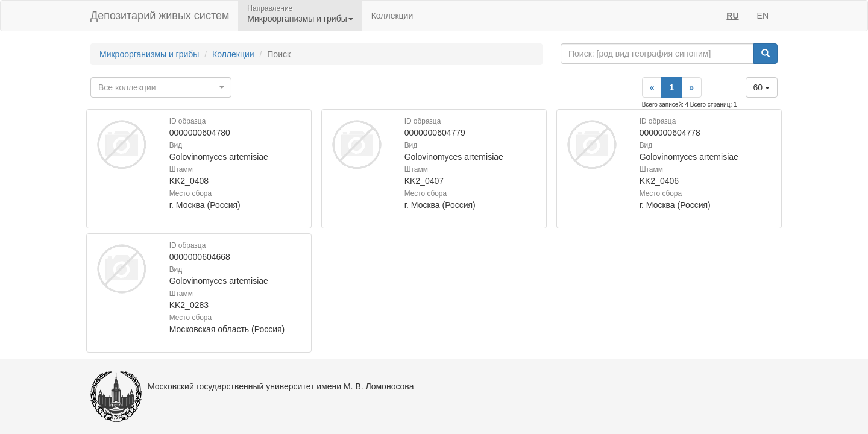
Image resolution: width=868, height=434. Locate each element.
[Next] (691, 87)
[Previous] (652, 87)
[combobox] (161, 87)
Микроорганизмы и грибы (149, 54)
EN (763, 16)
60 (762, 87)
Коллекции (392, 16)
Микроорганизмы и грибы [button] (300, 19)
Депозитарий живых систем (160, 16)
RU (732, 16)
